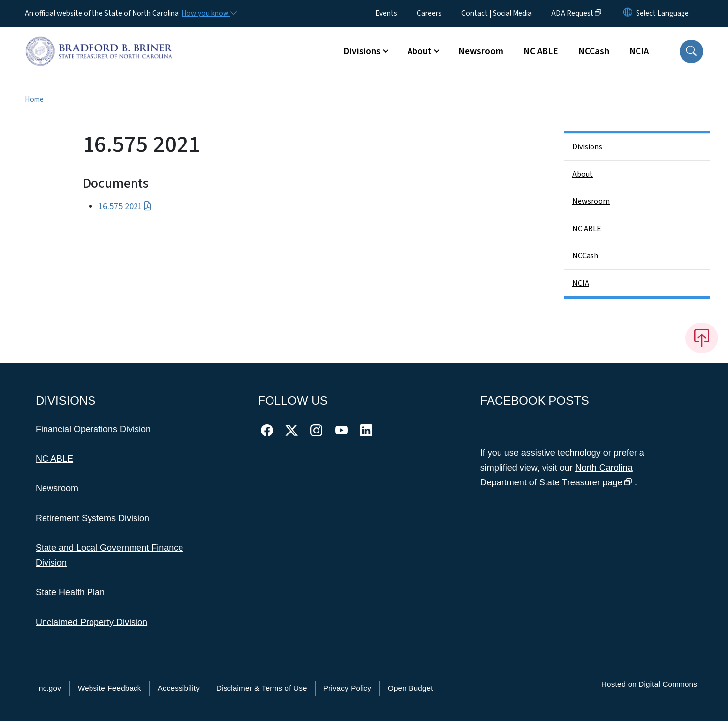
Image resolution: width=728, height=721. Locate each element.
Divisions (587, 147)
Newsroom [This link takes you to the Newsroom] (57, 488)
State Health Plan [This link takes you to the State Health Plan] (70, 592)
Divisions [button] (362, 51)
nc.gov (50, 688)
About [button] (420, 51)
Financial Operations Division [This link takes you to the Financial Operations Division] (93, 429)
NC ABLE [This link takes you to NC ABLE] (54, 459)
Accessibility (179, 688)
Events (386, 13)
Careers (429, 13)
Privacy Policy (347, 688)
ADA (576, 13)
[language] (662, 13)
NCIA (639, 51)
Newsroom (481, 51)
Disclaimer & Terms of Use (262, 688)
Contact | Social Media (497, 13)
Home (34, 99)
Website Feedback (110, 688)
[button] (691, 51)
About (583, 174)
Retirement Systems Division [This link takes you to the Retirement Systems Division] (92, 518)
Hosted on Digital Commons (649, 684)
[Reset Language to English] (628, 13)
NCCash (594, 51)
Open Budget (410, 688)
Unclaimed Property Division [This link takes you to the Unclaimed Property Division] (91, 622)
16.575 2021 (125, 207)
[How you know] (209, 13)
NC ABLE (541, 51)
